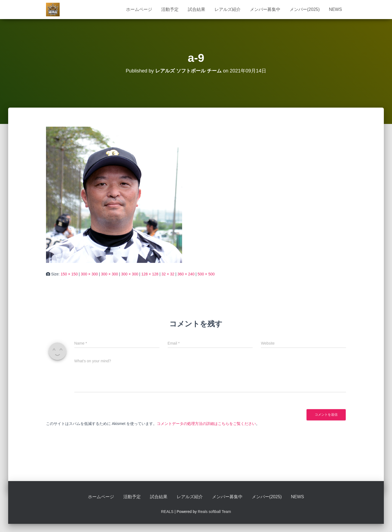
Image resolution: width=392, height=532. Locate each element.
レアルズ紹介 (228, 9)
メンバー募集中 (265, 9)
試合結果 (197, 9)
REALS (167, 512)
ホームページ (139, 9)
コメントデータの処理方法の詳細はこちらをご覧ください (206, 424)
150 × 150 (69, 274)
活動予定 (170, 9)
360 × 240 (186, 274)
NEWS (335, 9)
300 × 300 (89, 274)
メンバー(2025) (305, 9)
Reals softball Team (215, 512)
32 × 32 (168, 274)
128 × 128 (150, 274)
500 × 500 (206, 274)
